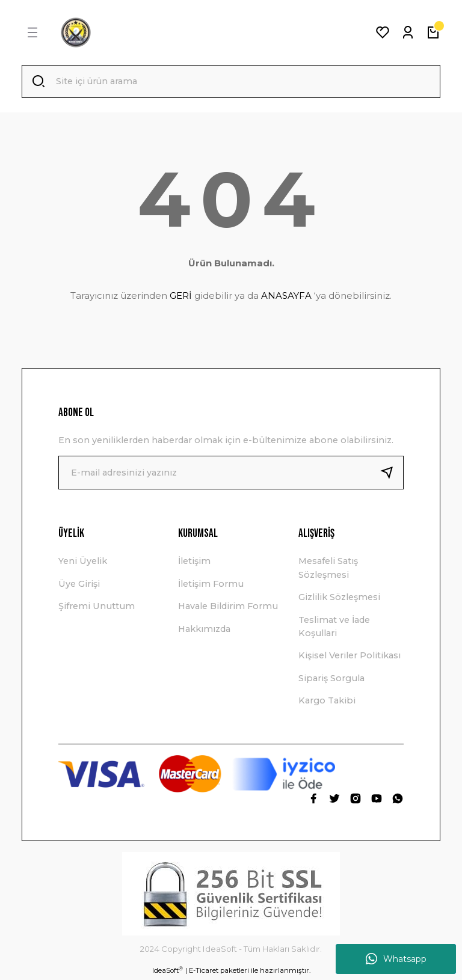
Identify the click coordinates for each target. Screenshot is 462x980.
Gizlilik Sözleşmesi (339, 598)
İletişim (194, 562)
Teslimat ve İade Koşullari (334, 627)
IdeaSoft (168, 971)
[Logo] (76, 32)
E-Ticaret (204, 972)
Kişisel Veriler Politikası (350, 657)
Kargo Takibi (327, 702)
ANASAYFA (286, 297)
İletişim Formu (211, 584)
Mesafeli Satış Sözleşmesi (328, 569)
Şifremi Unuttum (97, 607)
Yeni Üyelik (83, 562)
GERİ (181, 297)
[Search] (231, 82)
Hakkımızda (204, 629)
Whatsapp (396, 959)
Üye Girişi (79, 584)
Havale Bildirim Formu (228, 607)
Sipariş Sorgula (331, 679)
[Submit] (392, 474)
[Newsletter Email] (231, 474)
